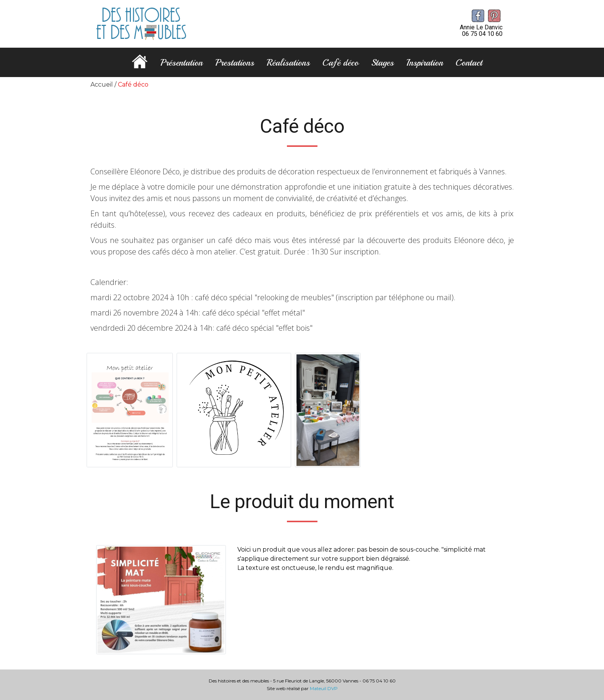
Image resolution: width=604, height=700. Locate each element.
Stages (383, 63)
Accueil (102, 84)
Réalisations (288, 63)
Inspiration (425, 63)
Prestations (235, 63)
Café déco (341, 63)
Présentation (181, 63)
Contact (469, 63)
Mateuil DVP (324, 688)
